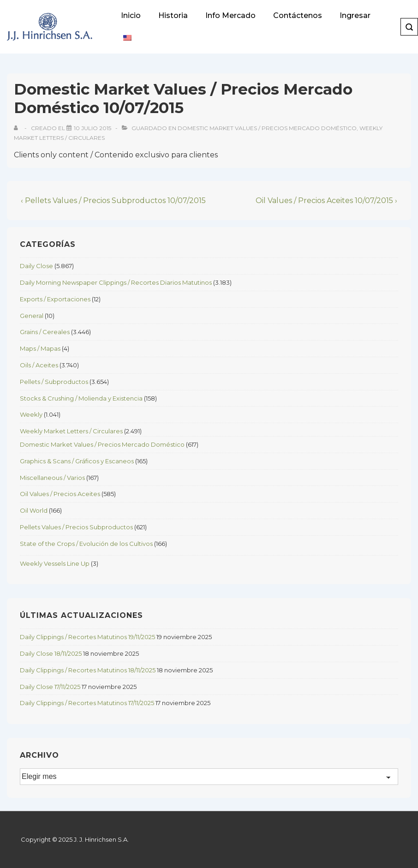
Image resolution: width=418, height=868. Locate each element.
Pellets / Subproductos (54, 382)
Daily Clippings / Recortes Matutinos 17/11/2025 (87, 703)
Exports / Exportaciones (55, 299)
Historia (173, 15)
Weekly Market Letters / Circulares (71, 431)
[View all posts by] (18, 128)
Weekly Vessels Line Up (55, 563)
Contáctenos (298, 15)
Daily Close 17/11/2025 (50, 687)
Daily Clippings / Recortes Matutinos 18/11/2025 (88, 670)
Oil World (34, 510)
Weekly (31, 414)
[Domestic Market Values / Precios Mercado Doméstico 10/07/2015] (93, 128)
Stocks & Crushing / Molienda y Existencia (81, 398)
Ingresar (355, 15)
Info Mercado (230, 15)
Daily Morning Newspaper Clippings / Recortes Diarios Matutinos (116, 282)
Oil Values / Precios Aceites (60, 494)
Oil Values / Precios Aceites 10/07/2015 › (326, 201)
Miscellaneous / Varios (52, 478)
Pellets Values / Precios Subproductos (76, 527)
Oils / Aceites (39, 365)
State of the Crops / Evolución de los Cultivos (86, 544)
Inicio (131, 15)
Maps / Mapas (40, 348)
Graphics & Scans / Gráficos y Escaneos (77, 461)
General (32, 316)
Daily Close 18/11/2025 (51, 653)
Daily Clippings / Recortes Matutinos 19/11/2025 (87, 637)
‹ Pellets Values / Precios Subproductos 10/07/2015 (113, 201)
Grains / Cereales (45, 332)
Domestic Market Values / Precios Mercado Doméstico (267, 128)
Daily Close (36, 266)
